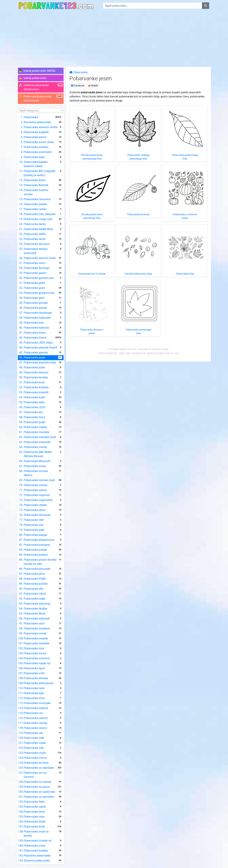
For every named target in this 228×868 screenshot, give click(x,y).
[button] (41, 71)
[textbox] (41, 111)
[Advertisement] (114, 37)
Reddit (93, 86)
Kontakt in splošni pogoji (154, 349)
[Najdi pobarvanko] (206, 6)
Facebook (78, 86)
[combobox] (41, 110)
